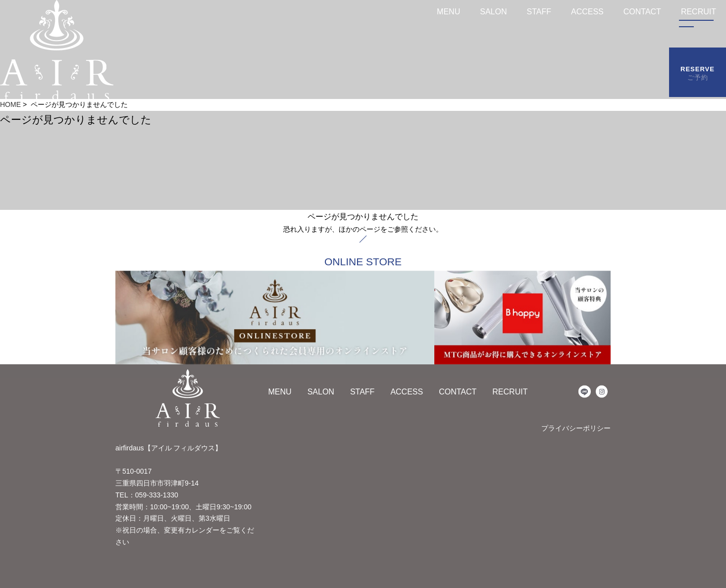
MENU (448, 12)
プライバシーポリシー (576, 428)
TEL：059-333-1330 (147, 495)
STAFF (539, 12)
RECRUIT (510, 392)
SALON (493, 12)
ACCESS (587, 12)
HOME (10, 104)
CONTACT (642, 12)
